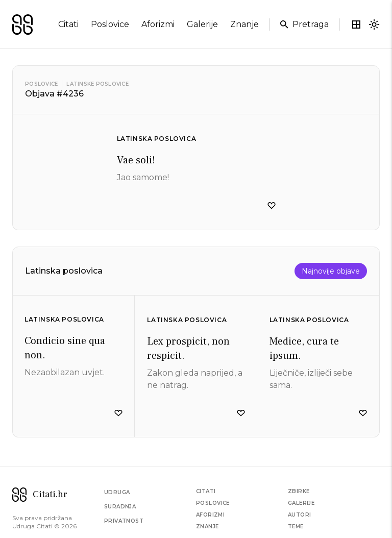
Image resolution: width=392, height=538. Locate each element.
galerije (202, 24)
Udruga (117, 492)
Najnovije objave (331, 271)
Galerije (301, 503)
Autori (299, 515)
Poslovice (41, 84)
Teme (296, 527)
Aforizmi (210, 515)
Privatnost (124, 521)
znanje (244, 24)
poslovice (110, 24)
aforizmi (158, 24)
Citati (206, 491)
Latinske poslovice (97, 84)
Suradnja (120, 507)
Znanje (207, 527)
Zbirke (299, 491)
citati (68, 24)
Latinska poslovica (157, 139)
